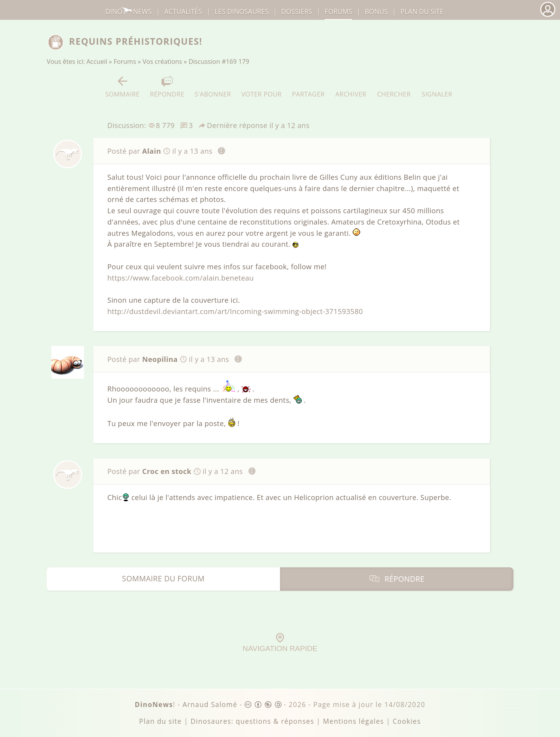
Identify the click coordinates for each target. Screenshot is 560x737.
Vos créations (163, 61)
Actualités (183, 11)
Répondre (167, 87)
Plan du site (422, 11)
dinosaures (242, 11)
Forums (125, 61)
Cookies (407, 721)
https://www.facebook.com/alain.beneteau (181, 278)
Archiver (351, 87)
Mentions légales (353, 721)
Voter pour (262, 87)
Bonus (376, 11)
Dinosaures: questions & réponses (252, 721)
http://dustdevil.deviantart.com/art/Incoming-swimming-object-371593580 (235, 311)
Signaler (437, 87)
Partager (308, 87)
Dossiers (297, 11)
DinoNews (129, 11)
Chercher (394, 87)
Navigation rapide (280, 643)
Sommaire (122, 87)
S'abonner (213, 87)
